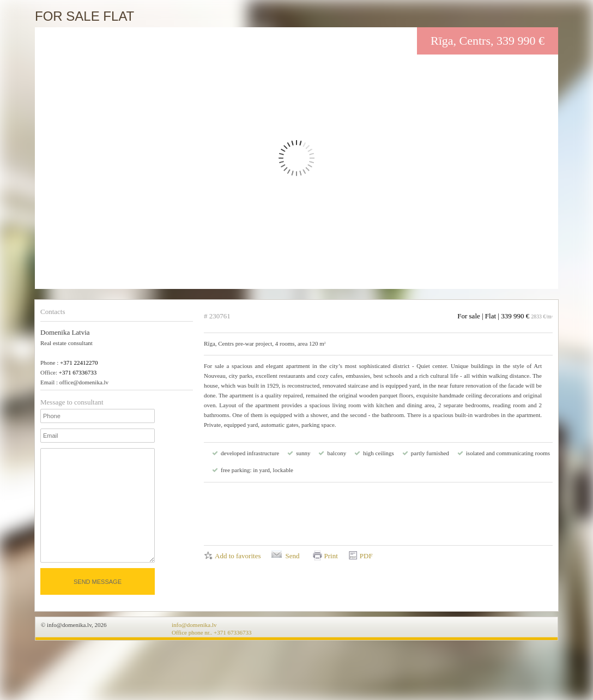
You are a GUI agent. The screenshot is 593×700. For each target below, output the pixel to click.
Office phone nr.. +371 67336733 (212, 632)
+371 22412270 (79, 363)
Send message (98, 582)
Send (292, 556)
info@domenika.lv (194, 625)
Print (331, 556)
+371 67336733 (78, 372)
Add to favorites (238, 556)
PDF (366, 556)
